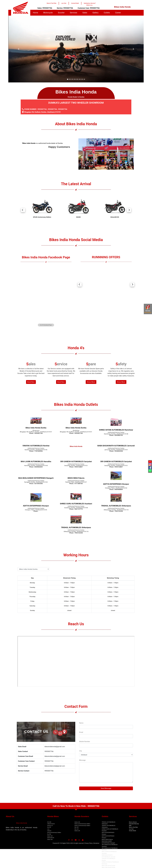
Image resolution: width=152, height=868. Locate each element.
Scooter (61, 13)
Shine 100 (50, 839)
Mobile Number (85, 742)
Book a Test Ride (133, 827)
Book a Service (133, 822)
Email (81, 732)
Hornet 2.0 (50, 826)
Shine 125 (50, 836)
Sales (85, 13)
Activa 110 (77, 822)
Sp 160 (49, 834)
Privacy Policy (88, 843)
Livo (48, 829)
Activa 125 (77, 831)
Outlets (107, 13)
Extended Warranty (134, 824)
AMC (130, 826)
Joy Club (131, 829)
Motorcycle (48, 13)
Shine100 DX (51, 838)
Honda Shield (132, 831)
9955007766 (42, 109)
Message (82, 760)
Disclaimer (96, 843)
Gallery (95, 13)
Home (35, 13)
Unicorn (49, 831)
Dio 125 (77, 827)
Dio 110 (77, 829)
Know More (91, 382)
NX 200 (49, 822)
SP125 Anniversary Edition (54, 832)
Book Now (31, 382)
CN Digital (63, 843)
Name (81, 723)
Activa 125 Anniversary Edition (82, 824)
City (80, 751)
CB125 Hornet (51, 824)
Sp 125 (49, 827)
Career (118, 13)
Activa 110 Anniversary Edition (82, 826)
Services (73, 13)
